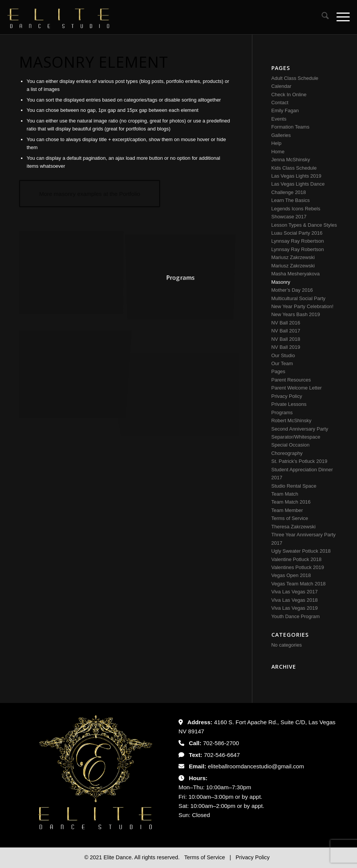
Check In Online (289, 95)
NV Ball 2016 (286, 323)
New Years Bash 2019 (296, 314)
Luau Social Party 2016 (297, 233)
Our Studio (283, 355)
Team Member (287, 510)
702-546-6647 (222, 755)
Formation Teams (290, 127)
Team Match (285, 494)
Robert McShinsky (291, 420)
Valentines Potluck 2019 (298, 567)
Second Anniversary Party (300, 429)
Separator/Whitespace (296, 437)
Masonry (281, 282)
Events (279, 119)
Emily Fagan (285, 110)
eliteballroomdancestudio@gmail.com (256, 766)
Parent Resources (291, 380)
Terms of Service (290, 518)
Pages (278, 371)
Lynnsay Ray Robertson (298, 241)
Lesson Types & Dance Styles (304, 225)
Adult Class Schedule (295, 78)
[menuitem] (321, 17)
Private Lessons (289, 404)
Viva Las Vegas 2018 (295, 600)
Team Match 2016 (291, 502)
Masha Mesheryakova (296, 274)
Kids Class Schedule (294, 168)
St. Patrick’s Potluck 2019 (299, 461)
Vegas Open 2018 (291, 575)
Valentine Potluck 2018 (296, 559)
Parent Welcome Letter (297, 388)
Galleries (281, 135)
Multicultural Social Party (298, 298)
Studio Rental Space (294, 486)
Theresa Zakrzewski (293, 527)
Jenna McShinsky (291, 160)
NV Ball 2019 (286, 347)
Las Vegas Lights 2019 (296, 176)
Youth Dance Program (296, 616)
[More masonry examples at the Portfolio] (90, 194)
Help (277, 143)
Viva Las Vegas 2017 (295, 592)
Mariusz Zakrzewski (293, 257)
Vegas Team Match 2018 (299, 584)
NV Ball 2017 (286, 331)
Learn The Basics (291, 200)
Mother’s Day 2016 (292, 290)
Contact (280, 103)
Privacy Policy (287, 396)
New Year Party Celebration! (302, 306)
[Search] (321, 17)
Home (278, 152)
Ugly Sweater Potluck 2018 (301, 551)
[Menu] (339, 17)
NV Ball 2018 (286, 339)
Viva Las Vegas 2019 (295, 608)
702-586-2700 (221, 743)
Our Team (282, 363)
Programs (282, 413)
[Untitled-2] (59, 17)
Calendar (281, 86)
